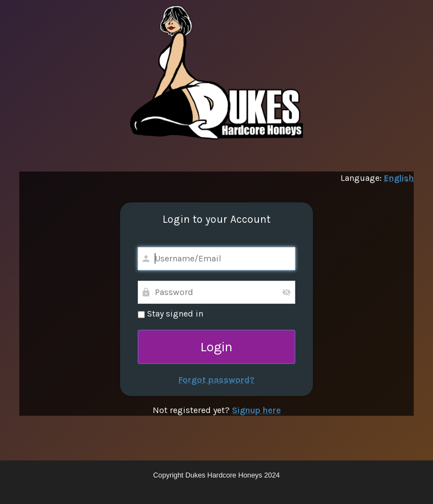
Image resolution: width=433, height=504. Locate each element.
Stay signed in (171, 313)
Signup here (256, 410)
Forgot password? (216, 380)
